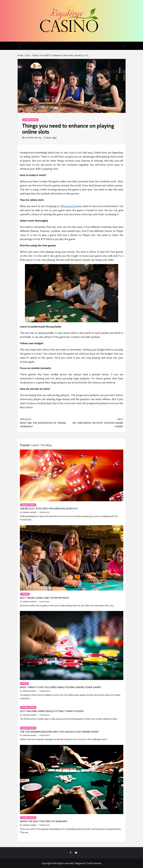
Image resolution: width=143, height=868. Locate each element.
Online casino (30, 120)
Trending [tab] (46, 445)
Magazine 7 (81, 863)
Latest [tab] (35, 445)
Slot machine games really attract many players (52, 711)
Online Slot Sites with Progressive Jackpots (49, 509)
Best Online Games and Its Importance (44, 598)
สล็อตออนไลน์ (69, 206)
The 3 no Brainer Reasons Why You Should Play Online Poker (59, 732)
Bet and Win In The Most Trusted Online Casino (97, 423)
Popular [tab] (25, 445)
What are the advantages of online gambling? (46, 423)
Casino (25, 594)
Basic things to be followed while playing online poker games (60, 687)
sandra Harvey (34, 137)
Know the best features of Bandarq (44, 821)
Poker (24, 684)
